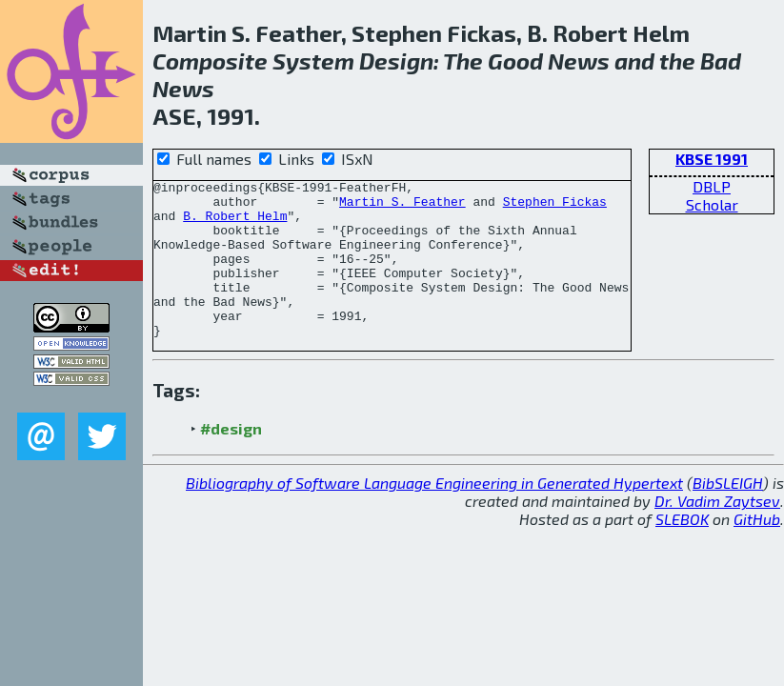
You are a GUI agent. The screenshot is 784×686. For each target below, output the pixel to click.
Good (515, 61)
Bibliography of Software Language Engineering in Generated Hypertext (434, 514)
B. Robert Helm (235, 224)
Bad (721, 61)
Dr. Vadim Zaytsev (717, 532)
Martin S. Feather (402, 207)
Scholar (712, 204)
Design (396, 61)
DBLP (712, 186)
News (579, 61)
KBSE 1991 (712, 159)
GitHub (757, 550)
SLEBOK (682, 550)
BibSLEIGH (728, 514)
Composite (210, 61)
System (313, 61)
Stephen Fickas (555, 207)
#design (231, 460)
